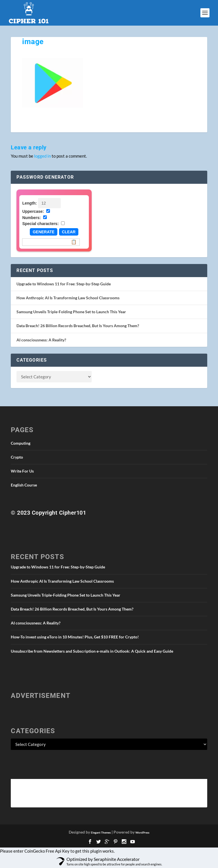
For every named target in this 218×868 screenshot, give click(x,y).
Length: (29, 203)
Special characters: (40, 224)
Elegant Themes (101, 832)
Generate (44, 232)
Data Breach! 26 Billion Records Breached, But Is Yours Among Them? (78, 326)
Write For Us (22, 471)
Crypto (17, 457)
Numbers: (31, 218)
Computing (21, 443)
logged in (42, 156)
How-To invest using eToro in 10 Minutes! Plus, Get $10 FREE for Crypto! (75, 637)
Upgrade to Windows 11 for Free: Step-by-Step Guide (64, 284)
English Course (24, 485)
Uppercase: (33, 211)
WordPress (142, 832)
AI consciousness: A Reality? (41, 340)
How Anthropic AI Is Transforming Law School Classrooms (68, 298)
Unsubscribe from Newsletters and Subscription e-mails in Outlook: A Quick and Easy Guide (92, 651)
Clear (69, 232)
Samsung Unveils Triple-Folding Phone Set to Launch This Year (71, 312)
